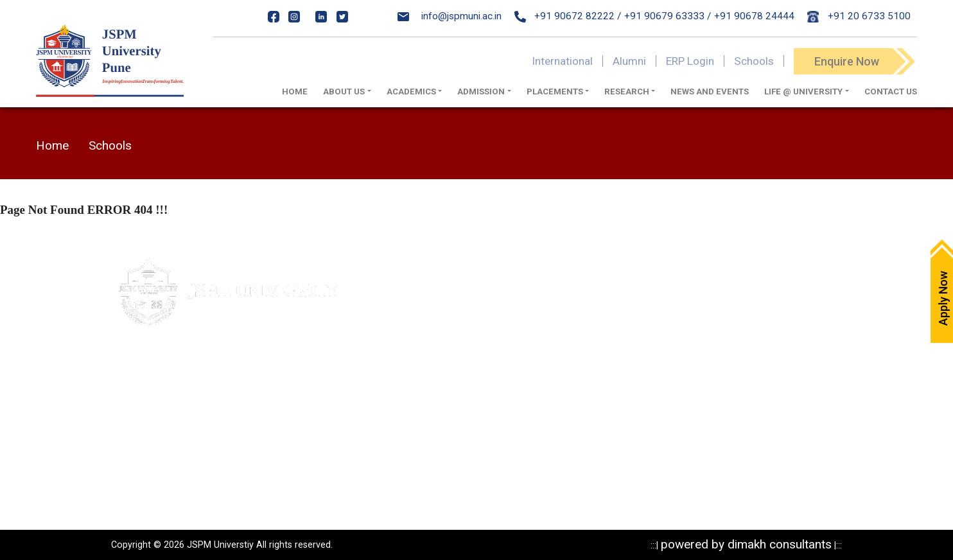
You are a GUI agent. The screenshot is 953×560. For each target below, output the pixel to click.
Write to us (447, 331)
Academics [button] (411, 92)
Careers (441, 354)
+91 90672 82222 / (568, 16)
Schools (754, 61)
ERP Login (690, 61)
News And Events (710, 92)
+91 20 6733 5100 (859, 16)
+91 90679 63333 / (668, 16)
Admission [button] (481, 92)
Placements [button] (555, 92)
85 (227, 425)
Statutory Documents (594, 331)
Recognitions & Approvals (604, 354)
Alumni (629, 61)
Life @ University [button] (803, 92)
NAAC (436, 399)
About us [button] (344, 92)
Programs (569, 376)
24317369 (240, 451)
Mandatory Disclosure (595, 286)
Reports (565, 444)
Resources (572, 421)
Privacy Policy (578, 309)
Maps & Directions (463, 309)
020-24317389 (179, 451)
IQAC (435, 376)
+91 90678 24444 (754, 16)
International (562, 61)
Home (295, 92)
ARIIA (436, 444)
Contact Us (891, 92)
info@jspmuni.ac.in (450, 16)
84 (212, 425)
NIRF (433, 421)
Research (569, 399)
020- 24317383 (165, 425)
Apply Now (447, 286)
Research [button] (627, 92)
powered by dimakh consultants (746, 544)
